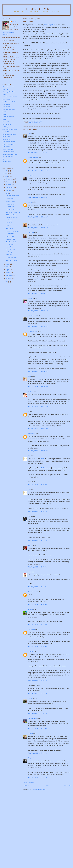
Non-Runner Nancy (9, 142)
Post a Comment (28, 782)
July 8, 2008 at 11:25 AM (38, 371)
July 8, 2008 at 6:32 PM (38, 693)
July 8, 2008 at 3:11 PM (38, 587)
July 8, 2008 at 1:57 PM (38, 540)
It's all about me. (35, 123)
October (9, 185)
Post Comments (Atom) (39, 789)
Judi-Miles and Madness (10, 129)
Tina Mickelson (33, 331)
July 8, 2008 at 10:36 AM (38, 293)
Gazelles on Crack (8, 117)
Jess (29, 376)
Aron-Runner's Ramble (10, 97)
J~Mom (30, 609)
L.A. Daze (6, 132)
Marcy (30, 202)
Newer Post (27, 785)
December (10, 179)
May (8, 267)
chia (29, 456)
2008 (6, 176)
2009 (6, 174)
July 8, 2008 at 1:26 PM (38, 484)
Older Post (67, 785)
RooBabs (31, 233)
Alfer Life (5, 89)
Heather (31, 698)
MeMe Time (10, 247)
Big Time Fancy (7, 99)
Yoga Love (9, 228)
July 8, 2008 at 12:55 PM (38, 451)
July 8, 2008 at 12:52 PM (38, 429)
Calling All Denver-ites (13, 212)
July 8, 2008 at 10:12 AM (38, 170)
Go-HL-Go (6, 122)
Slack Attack (10, 236)
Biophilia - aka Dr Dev (9, 102)
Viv (29, 411)
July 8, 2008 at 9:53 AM (38, 153)
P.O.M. (14, 21)
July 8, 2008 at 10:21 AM (38, 217)
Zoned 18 (9, 223)
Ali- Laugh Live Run (9, 92)
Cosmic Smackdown (12, 196)
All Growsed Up (11, 215)
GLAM (5, 119)
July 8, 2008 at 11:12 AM (38, 326)
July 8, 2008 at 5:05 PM (38, 680)
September (10, 188)
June (8, 264)
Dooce (5, 112)
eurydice (31, 392)
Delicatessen (45, 468)
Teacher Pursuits (33, 158)
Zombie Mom (7, 162)
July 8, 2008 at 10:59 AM (38, 311)
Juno (42, 459)
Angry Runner (32, 592)
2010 (6, 171)
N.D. (29, 133)
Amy (29, 758)
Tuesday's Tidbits (11, 260)
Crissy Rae (31, 629)
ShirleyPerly (32, 434)
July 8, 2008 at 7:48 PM (38, 753)
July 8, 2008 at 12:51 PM (38, 406)
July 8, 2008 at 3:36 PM (38, 605)
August (9, 190)
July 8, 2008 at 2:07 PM (38, 567)
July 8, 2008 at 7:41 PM (38, 729)
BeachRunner (32, 316)
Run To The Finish (8, 144)
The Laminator (33, 718)
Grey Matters (7, 124)
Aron (29, 516)
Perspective (10, 199)
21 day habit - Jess (8, 87)
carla (30, 572)
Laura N (31, 733)
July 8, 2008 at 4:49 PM (38, 647)
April (8, 270)
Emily (4, 114)
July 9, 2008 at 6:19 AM (38, 777)
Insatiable (9, 255)
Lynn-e (30, 545)
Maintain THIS (10, 239)
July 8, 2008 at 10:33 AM (38, 228)
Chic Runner (6, 107)
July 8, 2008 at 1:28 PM (38, 511)
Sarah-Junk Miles (8, 149)
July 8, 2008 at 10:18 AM (38, 197)
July (8, 193)
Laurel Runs (6, 137)
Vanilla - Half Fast (8, 157)
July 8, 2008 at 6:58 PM (38, 713)
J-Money (5, 127)
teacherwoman (33, 222)
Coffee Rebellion (11, 258)
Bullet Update (10, 201)
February (9, 275)
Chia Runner (6, 104)
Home (47, 785)
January (9, 278)
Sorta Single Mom (50, 25)
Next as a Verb (11, 209)
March (9, 273)
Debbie (30, 298)
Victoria (30, 652)
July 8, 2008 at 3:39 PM (38, 624)
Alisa (30, 175)
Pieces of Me (36, 9)
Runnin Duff (6, 147)
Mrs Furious (6, 139)
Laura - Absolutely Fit (9, 134)
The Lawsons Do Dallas (10, 154)
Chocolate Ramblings (9, 109)
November (10, 182)
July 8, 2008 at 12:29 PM (38, 387)
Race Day (9, 226)
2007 (6, 282)
